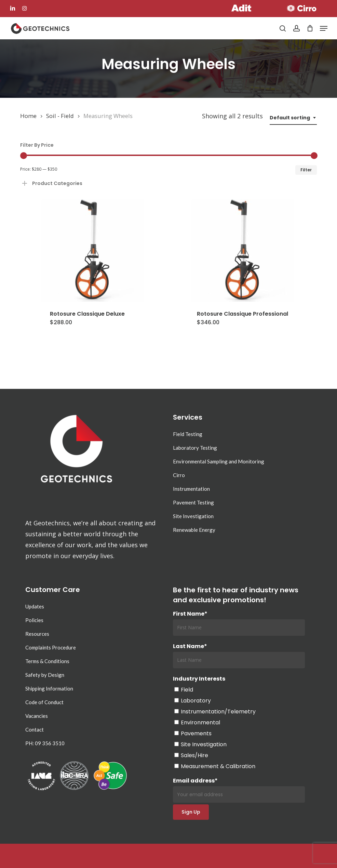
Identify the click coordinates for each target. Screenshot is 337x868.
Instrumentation (191, 489)
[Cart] (310, 28)
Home (28, 116)
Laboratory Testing (195, 448)
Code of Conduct (44, 702)
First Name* (190, 614)
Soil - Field (60, 116)
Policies (34, 620)
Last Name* (190, 646)
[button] (324, 28)
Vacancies (37, 716)
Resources (37, 634)
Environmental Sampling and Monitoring (219, 461)
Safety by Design (45, 675)
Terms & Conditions (47, 661)
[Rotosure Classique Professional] (242, 250)
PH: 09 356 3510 (45, 743)
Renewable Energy (194, 530)
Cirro (179, 475)
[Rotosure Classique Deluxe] (93, 250)
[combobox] (293, 118)
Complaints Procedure (51, 647)
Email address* (239, 790)
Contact (35, 729)
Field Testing (188, 434)
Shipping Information (49, 688)
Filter (306, 170)
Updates (35, 606)
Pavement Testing (193, 502)
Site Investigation (193, 516)
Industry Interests (199, 679)
